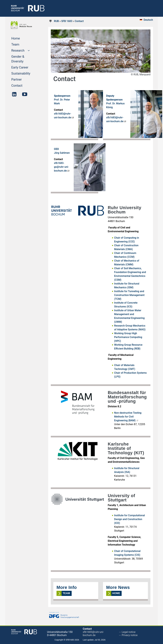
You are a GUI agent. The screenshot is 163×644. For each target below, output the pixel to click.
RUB (56, 21)
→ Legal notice (127, 632)
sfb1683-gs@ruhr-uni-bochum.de (61, 167)
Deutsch (148, 20)
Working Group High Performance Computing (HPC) (128, 337)
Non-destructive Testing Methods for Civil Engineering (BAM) (128, 417)
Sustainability (25, 73)
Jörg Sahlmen (62, 153)
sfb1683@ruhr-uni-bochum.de (93, 634)
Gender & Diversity (23, 59)
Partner (23, 79)
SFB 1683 (67, 21)
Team (21, 44)
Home (22, 38)
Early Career (25, 67)
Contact (23, 85)
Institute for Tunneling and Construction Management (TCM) (129, 295)
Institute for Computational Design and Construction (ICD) (129, 519)
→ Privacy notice (128, 635)
